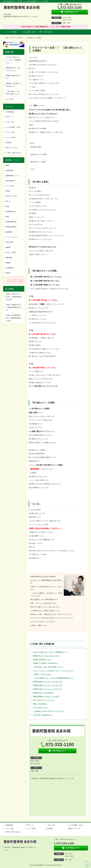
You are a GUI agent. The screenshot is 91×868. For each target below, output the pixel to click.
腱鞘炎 (8, 263)
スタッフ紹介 (11, 132)
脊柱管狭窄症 (11, 181)
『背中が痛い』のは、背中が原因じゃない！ (48, 667)
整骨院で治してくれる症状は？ (44, 693)
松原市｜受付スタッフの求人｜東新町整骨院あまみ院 (14, 297)
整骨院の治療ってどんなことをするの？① (47, 689)
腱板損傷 (9, 258)
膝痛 (7, 217)
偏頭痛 (8, 247)
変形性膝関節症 (11, 222)
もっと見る (10, 99)
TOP (7, 38)
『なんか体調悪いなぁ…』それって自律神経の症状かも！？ (54, 678)
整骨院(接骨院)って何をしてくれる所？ (46, 696)
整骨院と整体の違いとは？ (42, 660)
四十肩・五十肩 (11, 196)
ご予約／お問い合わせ (45, 32)
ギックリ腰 (10, 186)
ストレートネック (12, 237)
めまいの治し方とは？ (41, 708)
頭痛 (7, 206)
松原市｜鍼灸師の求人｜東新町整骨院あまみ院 (14, 307)
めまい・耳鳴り (11, 252)
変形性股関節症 (11, 227)
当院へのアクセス (12, 148)
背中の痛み (10, 242)
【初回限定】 (11, 112)
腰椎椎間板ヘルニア (13, 176)
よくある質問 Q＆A (29, 32)
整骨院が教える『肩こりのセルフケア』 (47, 656)
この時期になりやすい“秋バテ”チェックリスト (49, 711)
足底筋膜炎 (10, 268)
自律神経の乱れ (11, 212)
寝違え (8, 191)
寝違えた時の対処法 (40, 704)
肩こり (8, 201)
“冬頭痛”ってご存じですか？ (43, 674)
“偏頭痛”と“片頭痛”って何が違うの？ (45, 663)
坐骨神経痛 (10, 170)
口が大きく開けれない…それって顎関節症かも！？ (51, 652)
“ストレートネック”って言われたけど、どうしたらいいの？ (53, 671)
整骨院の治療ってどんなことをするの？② (47, 685)
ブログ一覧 (10, 122)
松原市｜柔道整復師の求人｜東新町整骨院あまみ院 (14, 318)
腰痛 (7, 165)
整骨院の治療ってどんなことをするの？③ (47, 682)
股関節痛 (9, 232)
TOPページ (10, 117)
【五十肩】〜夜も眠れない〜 (43, 715)
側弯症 (8, 273)
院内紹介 (9, 143)
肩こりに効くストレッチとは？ (44, 700)
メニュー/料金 (12, 32)
